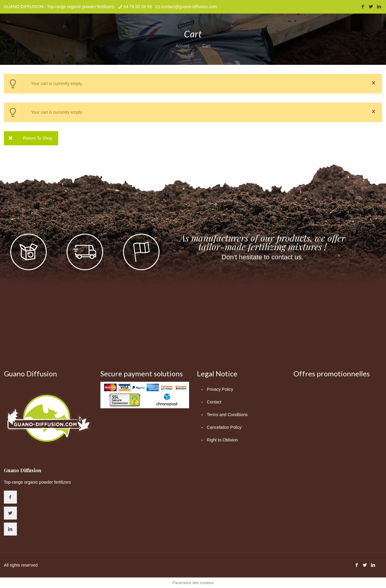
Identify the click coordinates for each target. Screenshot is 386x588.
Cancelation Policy (224, 427)
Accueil (182, 46)
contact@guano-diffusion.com (189, 7)
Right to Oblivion (222, 440)
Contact (214, 402)
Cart (206, 46)
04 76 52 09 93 (138, 7)
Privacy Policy (220, 389)
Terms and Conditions (227, 415)
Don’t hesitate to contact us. (263, 257)
